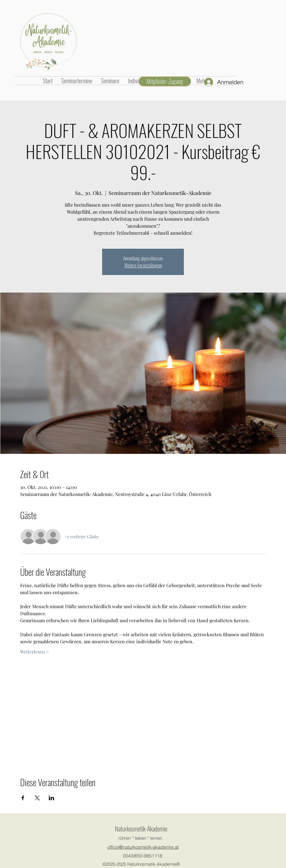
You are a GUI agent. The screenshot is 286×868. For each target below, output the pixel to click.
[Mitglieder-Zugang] (165, 81)
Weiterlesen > (35, 652)
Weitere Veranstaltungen (143, 265)
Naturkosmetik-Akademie (141, 829)
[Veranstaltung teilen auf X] (37, 798)
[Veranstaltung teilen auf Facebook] (23, 798)
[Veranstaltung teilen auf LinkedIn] (52, 798)
